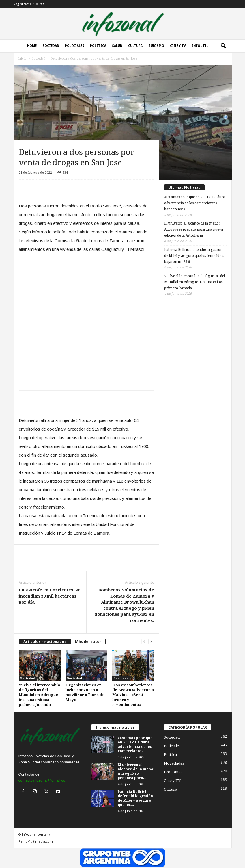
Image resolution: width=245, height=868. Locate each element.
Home (32, 46)
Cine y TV (172, 781)
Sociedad (51, 46)
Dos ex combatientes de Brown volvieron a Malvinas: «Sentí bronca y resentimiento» (133, 695)
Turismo (156, 46)
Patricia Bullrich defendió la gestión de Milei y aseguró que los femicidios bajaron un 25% (194, 256)
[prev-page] (144, 642)
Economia (173, 772)
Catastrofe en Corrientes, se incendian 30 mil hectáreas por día (50, 596)
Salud (117, 46)
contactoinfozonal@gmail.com (44, 780)
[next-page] (151, 642)
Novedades (174, 763)
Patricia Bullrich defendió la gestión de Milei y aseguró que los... (135, 798)
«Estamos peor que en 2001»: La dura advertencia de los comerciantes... (135, 744)
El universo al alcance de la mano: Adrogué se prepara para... (136, 771)
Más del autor (88, 642)
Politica (98, 46)
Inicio (23, 59)
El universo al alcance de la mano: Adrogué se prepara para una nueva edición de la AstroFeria (194, 229)
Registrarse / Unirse (29, 4)
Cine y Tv (178, 46)
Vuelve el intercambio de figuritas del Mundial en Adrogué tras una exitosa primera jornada (40, 695)
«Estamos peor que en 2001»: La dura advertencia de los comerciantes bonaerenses (195, 203)
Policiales (75, 46)
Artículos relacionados (45, 642)
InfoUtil (200, 46)
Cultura (135, 46)
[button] (223, 46)
